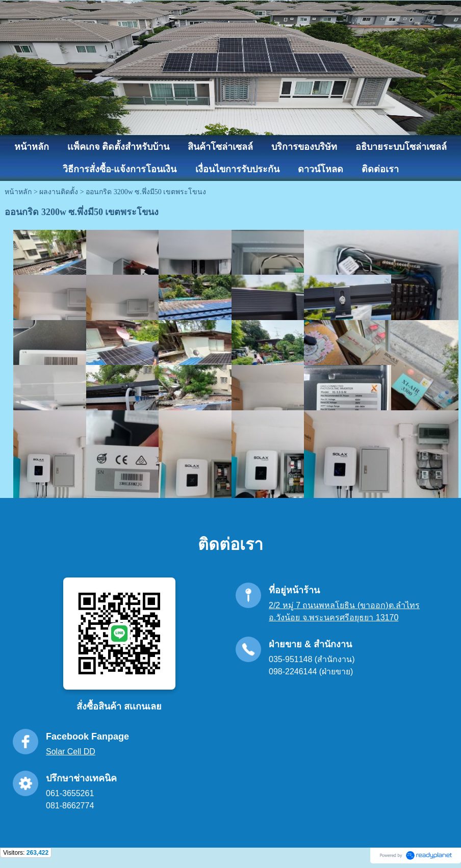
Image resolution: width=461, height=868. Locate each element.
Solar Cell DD (71, 752)
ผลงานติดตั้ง (59, 192)
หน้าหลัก (18, 192)
